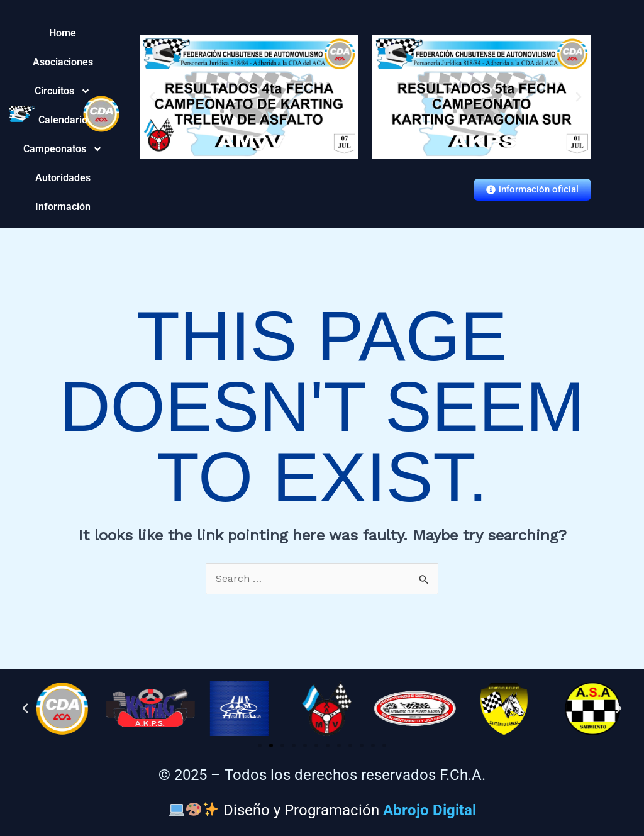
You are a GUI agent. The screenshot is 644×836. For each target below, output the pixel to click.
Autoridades (63, 178)
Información (63, 207)
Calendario (63, 120)
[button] (152, 97)
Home (63, 33)
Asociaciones (63, 62)
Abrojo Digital (430, 810)
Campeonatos (63, 149)
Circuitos (63, 91)
